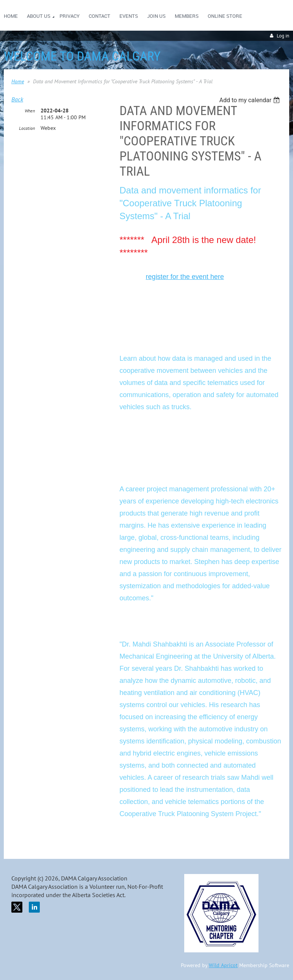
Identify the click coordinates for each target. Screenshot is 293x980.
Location (27, 128)
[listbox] (250, 100)
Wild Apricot (223, 965)
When (30, 111)
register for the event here (185, 277)
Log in (283, 36)
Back (17, 99)
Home (18, 81)
